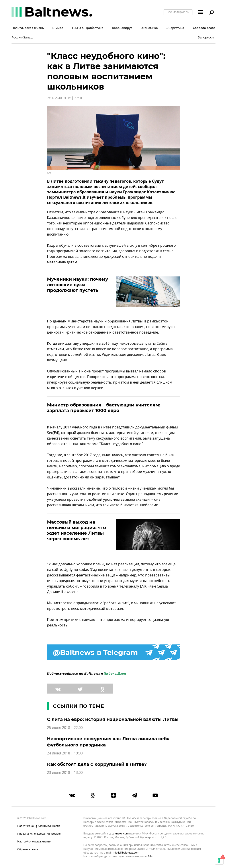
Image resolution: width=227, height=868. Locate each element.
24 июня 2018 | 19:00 (65, 753)
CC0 (49, 173)
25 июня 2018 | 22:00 (65, 728)
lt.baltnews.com (119, 834)
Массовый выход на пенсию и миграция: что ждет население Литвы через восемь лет (76, 530)
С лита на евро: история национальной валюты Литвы (113, 719)
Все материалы (178, 12)
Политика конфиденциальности (39, 826)
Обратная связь (28, 849)
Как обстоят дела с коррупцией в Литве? (97, 764)
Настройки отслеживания (34, 842)
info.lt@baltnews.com (126, 853)
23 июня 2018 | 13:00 (65, 773)
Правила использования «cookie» (39, 834)
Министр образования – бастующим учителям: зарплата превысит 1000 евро (104, 408)
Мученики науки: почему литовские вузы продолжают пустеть (77, 285)
